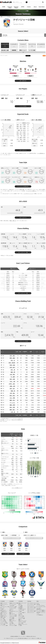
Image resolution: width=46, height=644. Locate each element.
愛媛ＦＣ (20, 620)
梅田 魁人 (12, 410)
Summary (29, 601)
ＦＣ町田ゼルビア (4, 611)
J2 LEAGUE (11, 601)
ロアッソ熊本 (21, 623)
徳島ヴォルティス (13, 621)
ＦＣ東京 (2, 609)
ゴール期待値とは (41, 153)
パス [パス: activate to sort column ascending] (37, 352)
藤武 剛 (13, 372)
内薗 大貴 (12, 386)
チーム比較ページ (8, 554)
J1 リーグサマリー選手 (32, 604)
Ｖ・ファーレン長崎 (4, 625)
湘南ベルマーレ (12, 614)
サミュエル (12, 403)
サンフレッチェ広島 (4, 623)
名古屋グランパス (4, 616)
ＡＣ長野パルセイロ (22, 609)
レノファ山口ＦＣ (22, 617)
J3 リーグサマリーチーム (32, 610)
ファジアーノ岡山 (4, 622)
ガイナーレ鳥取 (21, 616)
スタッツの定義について (17, 488)
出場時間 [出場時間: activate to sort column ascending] (25, 352)
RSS (44, 56)
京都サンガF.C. (3, 617)
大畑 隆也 (12, 374)
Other (38, 601)
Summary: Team (10, 7)
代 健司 (13, 377)
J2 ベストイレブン (31, 609)
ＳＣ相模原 (20, 607)
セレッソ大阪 (3, 620)
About (35, 7)
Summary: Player (16, 7)
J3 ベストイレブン (31, 613)
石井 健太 (12, 356)
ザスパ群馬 (20, 606)
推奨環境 (16, 636)
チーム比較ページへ (12, 538)
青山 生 (13, 360)
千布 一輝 (12, 382)
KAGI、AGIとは (13, 221)
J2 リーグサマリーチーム (32, 607)
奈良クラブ (20, 615)
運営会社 (28, 636)
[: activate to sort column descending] (1, 352)
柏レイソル (2, 608)
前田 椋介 (12, 389)
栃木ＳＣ (20, 604)
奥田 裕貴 (12, 379)
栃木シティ (11, 610)
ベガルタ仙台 (12, 606)
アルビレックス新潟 (13, 616)
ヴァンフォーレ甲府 (13, 615)
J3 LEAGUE (21, 601)
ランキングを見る (23, 106)
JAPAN (23, 7)
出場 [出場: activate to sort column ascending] (17, 352)
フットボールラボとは (40, 606)
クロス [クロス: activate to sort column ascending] (43, 352)
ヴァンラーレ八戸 (13, 604)
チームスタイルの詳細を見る (23, 186)
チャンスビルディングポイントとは (37, 419)
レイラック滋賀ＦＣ (22, 613)
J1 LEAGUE (2, 601)
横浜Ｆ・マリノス (4, 614)
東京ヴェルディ (3, 610)
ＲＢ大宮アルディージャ (14, 611)
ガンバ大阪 (2, 618)
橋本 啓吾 (12, 407)
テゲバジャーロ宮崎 (13, 625)
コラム (38, 603)
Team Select (42, 7)
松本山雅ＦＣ (21, 608)
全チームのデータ (23, 150)
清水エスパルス (3, 615)
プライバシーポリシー (22, 636)
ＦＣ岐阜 (20, 611)
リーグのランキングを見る (23, 341)
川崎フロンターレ (4, 613)
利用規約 (12, 636)
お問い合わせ (33, 636)
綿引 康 (13, 370)
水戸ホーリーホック (4, 604)
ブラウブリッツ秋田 (13, 607)
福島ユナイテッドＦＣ (22, 603)
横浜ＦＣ (11, 613)
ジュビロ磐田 (12, 618)
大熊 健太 (12, 393)
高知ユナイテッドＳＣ (22, 621)
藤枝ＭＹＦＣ (12, 620)
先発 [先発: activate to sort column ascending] (20, 352)
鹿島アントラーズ (4, 603)
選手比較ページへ (34, 538)
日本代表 (38, 604)
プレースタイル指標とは (41, 610)
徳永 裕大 (12, 396)
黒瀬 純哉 (12, 365)
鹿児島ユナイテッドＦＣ (23, 624)
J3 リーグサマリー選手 (32, 611)
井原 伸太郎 (12, 363)
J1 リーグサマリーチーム (32, 603)
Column (29, 7)
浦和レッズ (2, 606)
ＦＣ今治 (11, 622)
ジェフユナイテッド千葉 (5, 607)
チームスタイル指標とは (31, 191)
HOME (4, 7)
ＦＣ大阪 (20, 614)
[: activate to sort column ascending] (3, 352)
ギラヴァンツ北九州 (22, 622)
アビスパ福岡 (3, 624)
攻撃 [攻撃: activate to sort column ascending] (31, 352)
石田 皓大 (12, 367)
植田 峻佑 (12, 358)
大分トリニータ (12, 624)
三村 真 (13, 412)
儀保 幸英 (12, 405)
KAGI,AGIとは (39, 609)
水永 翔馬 (12, 398)
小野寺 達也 (12, 384)
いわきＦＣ (11, 609)
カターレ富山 (12, 617)
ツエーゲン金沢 (21, 610)
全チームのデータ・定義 (23, 252)
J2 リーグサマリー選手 (32, 608)
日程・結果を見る (23, 81)
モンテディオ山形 (13, 608)
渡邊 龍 (13, 391)
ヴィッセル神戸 (3, 621)
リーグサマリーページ (28, 194)
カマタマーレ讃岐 (22, 618)
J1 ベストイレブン (31, 606)
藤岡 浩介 (12, 400)
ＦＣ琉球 (20, 625)
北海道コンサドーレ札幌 (14, 603)
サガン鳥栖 (11, 623)
